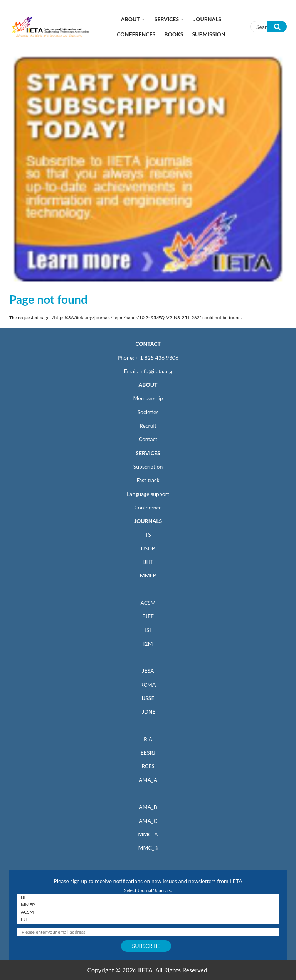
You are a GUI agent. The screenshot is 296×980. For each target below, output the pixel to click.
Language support (148, 494)
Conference (148, 507)
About (130, 19)
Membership (148, 398)
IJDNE (148, 712)
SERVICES (148, 453)
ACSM (148, 603)
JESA (148, 671)
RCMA (148, 685)
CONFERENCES (136, 34)
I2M (148, 644)
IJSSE (148, 698)
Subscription (148, 466)
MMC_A (148, 834)
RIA (148, 739)
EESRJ (148, 752)
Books (174, 34)
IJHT (148, 562)
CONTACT (148, 344)
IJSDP (148, 548)
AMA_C (148, 821)
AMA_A (148, 780)
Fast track (148, 480)
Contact (148, 439)
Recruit (148, 426)
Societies (148, 412)
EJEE (148, 616)
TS (148, 534)
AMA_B (148, 807)
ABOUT (148, 385)
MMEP (148, 575)
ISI (148, 630)
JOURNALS (148, 521)
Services (167, 19)
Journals (207, 19)
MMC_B (148, 848)
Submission (209, 34)
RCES (148, 766)
